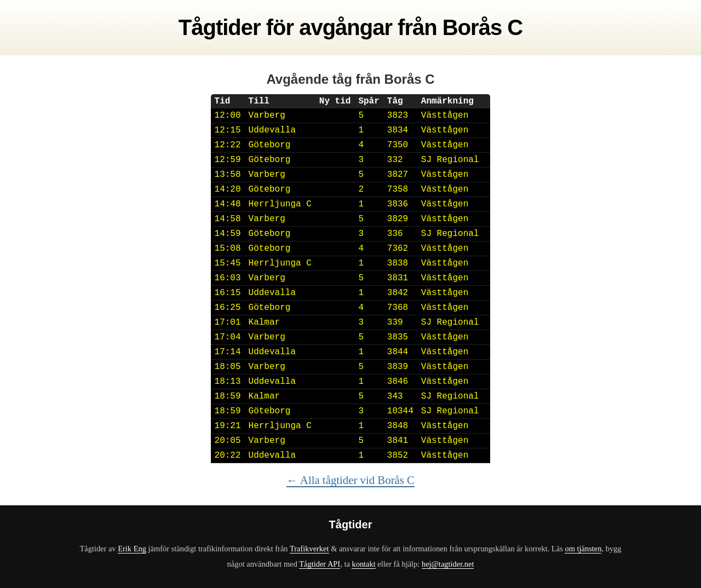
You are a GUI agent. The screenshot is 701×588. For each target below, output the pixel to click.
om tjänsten (583, 549)
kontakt (363, 564)
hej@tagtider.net (448, 564)
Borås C (482, 27)
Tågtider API (320, 564)
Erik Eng (132, 549)
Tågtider (220, 27)
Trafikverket (309, 549)
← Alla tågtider (350, 480)
